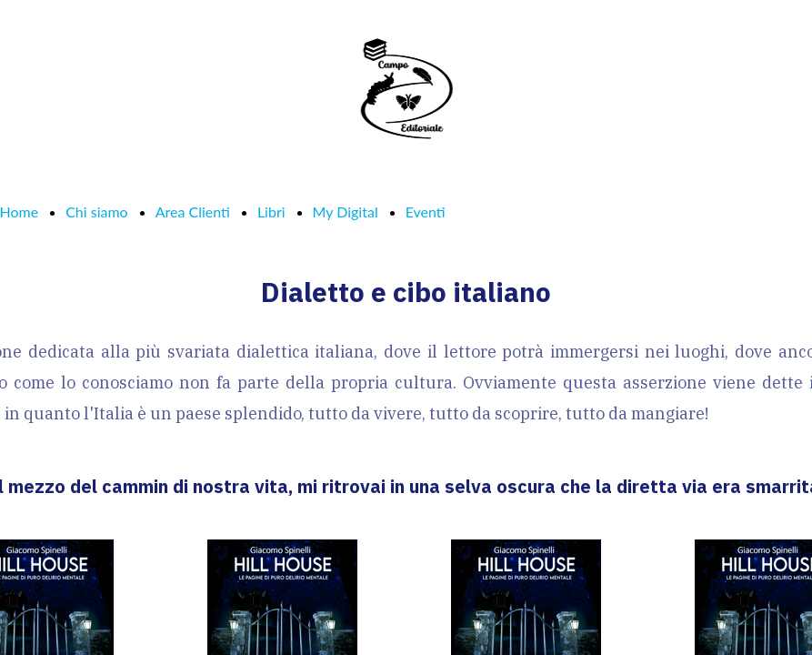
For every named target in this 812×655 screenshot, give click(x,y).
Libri (271, 212)
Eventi (426, 212)
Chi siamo (97, 212)
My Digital (346, 212)
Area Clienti (193, 212)
